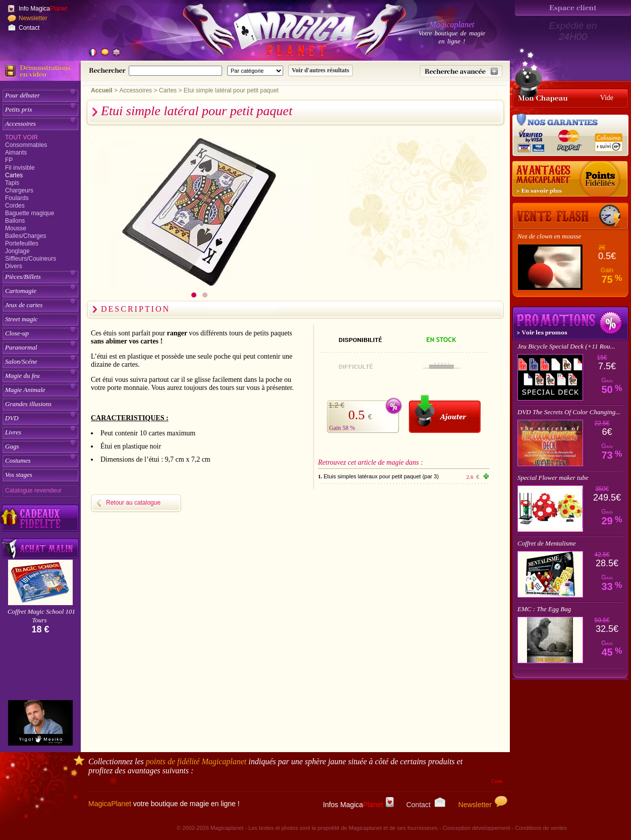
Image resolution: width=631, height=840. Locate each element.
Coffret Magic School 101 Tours (41, 616)
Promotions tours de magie (570, 323)
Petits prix (19, 109)
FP (9, 160)
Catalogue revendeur (33, 490)
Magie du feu (22, 376)
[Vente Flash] (570, 216)
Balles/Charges (25, 236)
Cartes (14, 175)
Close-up (17, 333)
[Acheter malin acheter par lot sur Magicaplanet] (40, 548)
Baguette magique (30, 213)
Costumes (18, 460)
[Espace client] (573, 8)
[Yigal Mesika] (40, 723)
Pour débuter (22, 95)
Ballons (15, 221)
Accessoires (20, 123)
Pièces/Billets (23, 277)
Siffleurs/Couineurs (31, 259)
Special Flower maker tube (553, 478)
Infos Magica (358, 805)
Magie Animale (25, 390)
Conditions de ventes (541, 828)
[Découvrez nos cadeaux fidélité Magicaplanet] (40, 518)
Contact (29, 28)
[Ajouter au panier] (445, 414)
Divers (14, 266)
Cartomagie (21, 291)
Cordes (15, 206)
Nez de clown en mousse (549, 236)
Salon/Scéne (21, 361)
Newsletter (33, 18)
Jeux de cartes (24, 305)
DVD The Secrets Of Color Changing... (569, 412)
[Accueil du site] (283, 32)
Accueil (102, 90)
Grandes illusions (28, 404)
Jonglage (17, 251)
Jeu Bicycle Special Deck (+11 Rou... (566, 346)
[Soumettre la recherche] (321, 70)
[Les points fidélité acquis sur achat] (570, 179)
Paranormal (21, 347)
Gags (12, 446)
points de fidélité (196, 761)
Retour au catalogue (133, 503)
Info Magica (43, 9)
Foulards (17, 198)
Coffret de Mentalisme (547, 543)
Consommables (26, 145)
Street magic (21, 319)
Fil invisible (20, 168)
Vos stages (19, 475)
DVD (12, 418)
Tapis (12, 183)
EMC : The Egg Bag (544, 609)
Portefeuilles (22, 243)
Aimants (16, 153)
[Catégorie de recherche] (255, 71)
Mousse (16, 228)
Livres (13, 432)
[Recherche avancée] (461, 71)
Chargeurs (19, 190)
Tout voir (21, 137)
